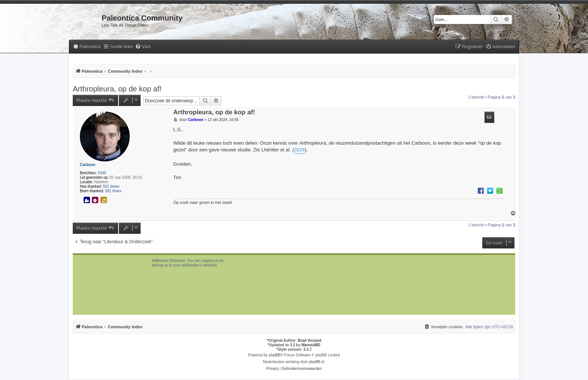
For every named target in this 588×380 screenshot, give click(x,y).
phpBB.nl (317, 362)
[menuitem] (87, 47)
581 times (113, 191)
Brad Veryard (309, 340)
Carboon (88, 165)
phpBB (274, 355)
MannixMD (311, 345)
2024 (299, 150)
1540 (102, 173)
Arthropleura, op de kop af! (117, 89)
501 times (111, 186)
